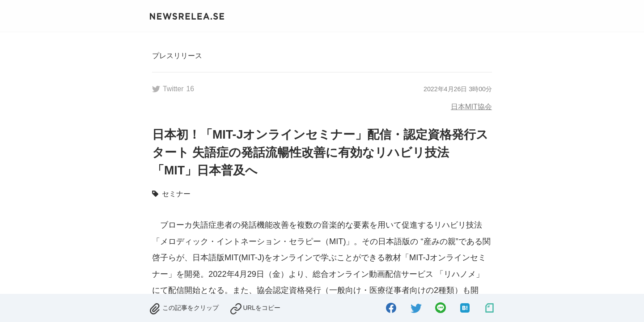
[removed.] (184, 307)
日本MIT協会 (471, 106)
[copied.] (255, 307)
